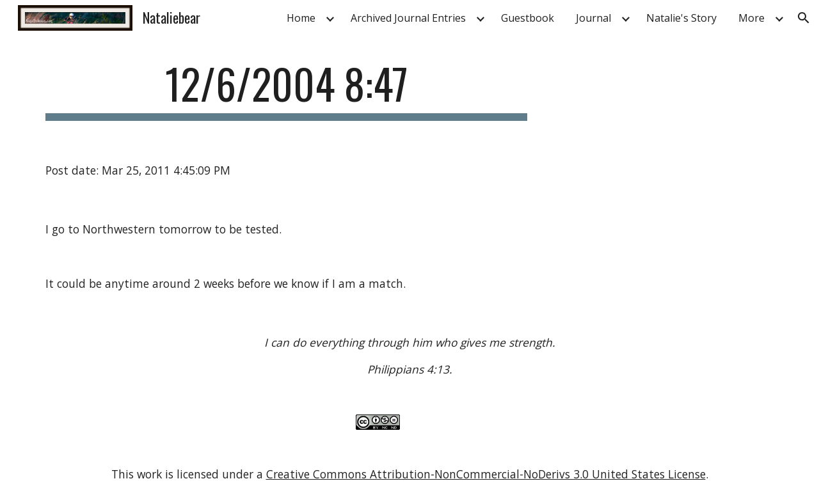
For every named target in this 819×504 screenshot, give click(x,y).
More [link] (751, 18)
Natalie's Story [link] (681, 18)
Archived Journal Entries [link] (408, 18)
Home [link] (301, 18)
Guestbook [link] (528, 18)
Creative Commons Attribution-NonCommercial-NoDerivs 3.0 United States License (486, 474)
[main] (287, 90)
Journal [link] (593, 18)
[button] (804, 18)
